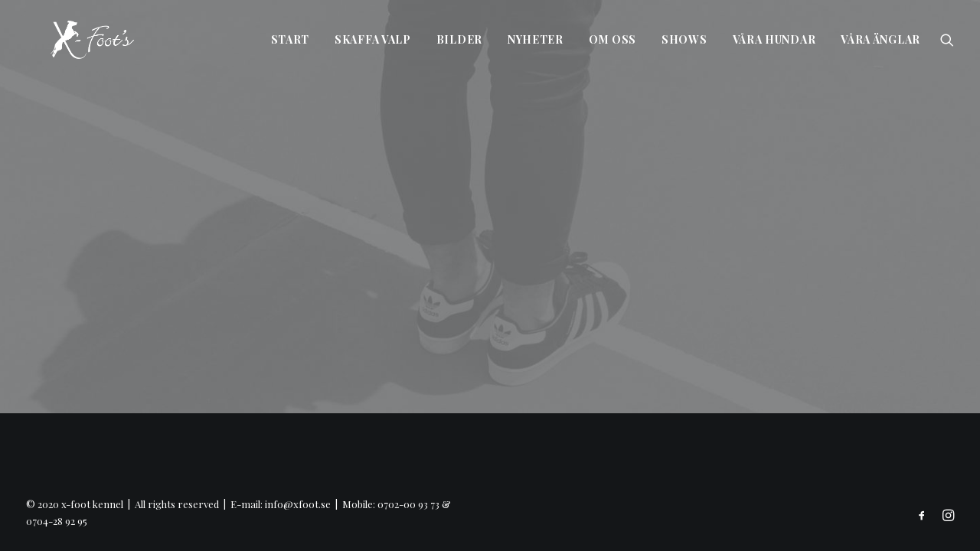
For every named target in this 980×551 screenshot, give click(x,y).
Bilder (459, 39)
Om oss (612, 39)
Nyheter (536, 39)
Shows (684, 39)
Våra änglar (880, 39)
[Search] (947, 40)
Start (291, 39)
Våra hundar (774, 39)
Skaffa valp (373, 39)
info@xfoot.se (298, 504)
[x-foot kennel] (68, 40)
